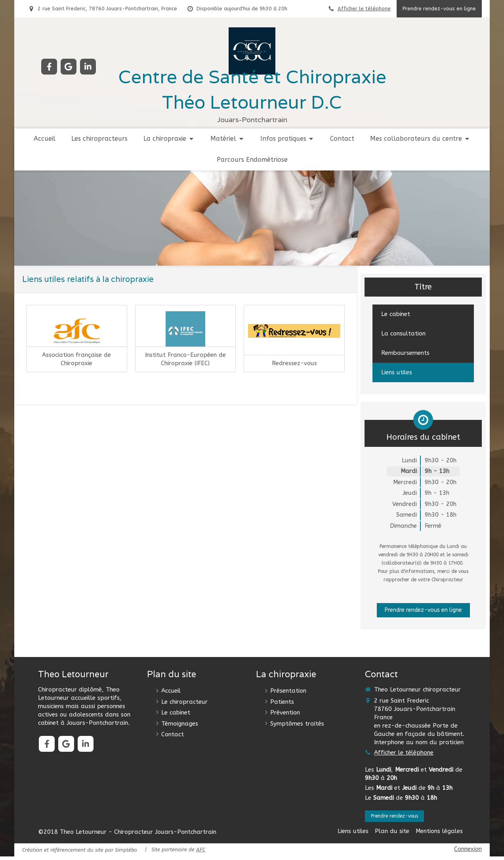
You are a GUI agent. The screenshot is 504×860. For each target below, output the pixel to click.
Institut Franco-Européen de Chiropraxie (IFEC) (185, 359)
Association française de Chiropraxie (76, 359)
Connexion (468, 852)
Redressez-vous (294, 363)
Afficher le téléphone (364, 9)
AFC (201, 853)
